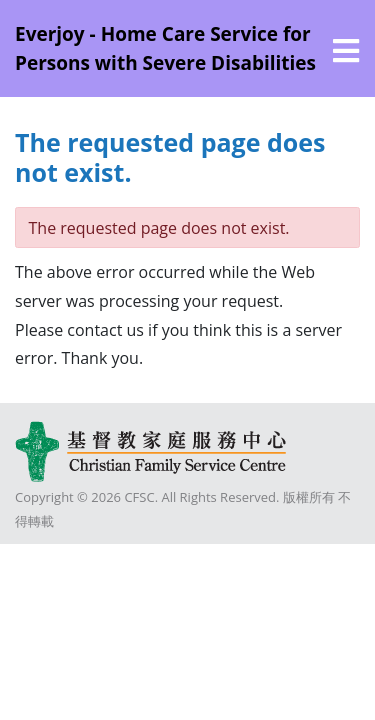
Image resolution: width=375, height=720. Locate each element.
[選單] (346, 51)
